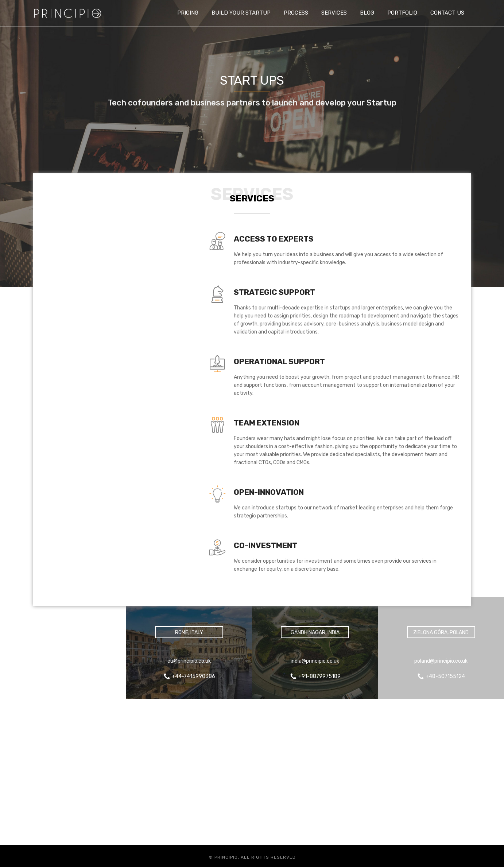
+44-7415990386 (67, 676)
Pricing (188, 13)
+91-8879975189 (319, 676)
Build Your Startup (241, 13)
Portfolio (402, 13)
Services (334, 13)
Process (296, 13)
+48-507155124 (445, 676)
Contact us (447, 13)
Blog (367, 13)
